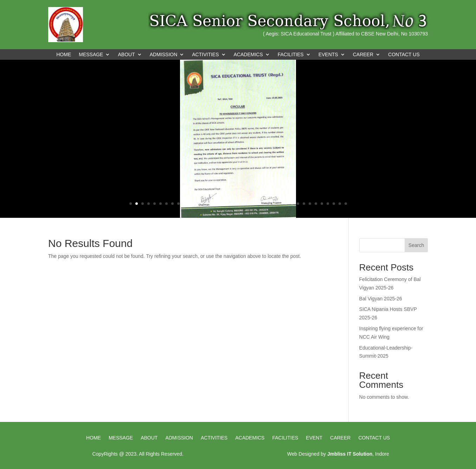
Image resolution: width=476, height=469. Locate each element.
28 (292, 204)
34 (328, 204)
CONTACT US (404, 55)
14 (208, 204)
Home (64, 55)
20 (244, 204)
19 (238, 204)
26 (280, 204)
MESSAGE (91, 55)
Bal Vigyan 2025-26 (381, 299)
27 (286, 204)
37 (346, 204)
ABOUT (126, 55)
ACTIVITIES (205, 55)
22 (256, 204)
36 (340, 204)
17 (226, 204)
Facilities (285, 438)
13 (202, 204)
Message (121, 438)
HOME (94, 438)
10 (184, 204)
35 (334, 204)
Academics (250, 438)
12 (196, 204)
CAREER (363, 55)
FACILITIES (291, 55)
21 (250, 204)
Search (416, 245)
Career (340, 438)
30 (304, 204)
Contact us (374, 438)
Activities (214, 438)
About (149, 438)
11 (190, 204)
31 (310, 204)
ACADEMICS (248, 55)
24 (268, 204)
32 (316, 204)
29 (298, 204)
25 (274, 204)
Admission (179, 438)
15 (214, 204)
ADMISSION (164, 55)
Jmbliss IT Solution (350, 454)
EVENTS (328, 55)
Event (314, 438)
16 (220, 204)
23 (262, 204)
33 (322, 204)
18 (232, 204)
